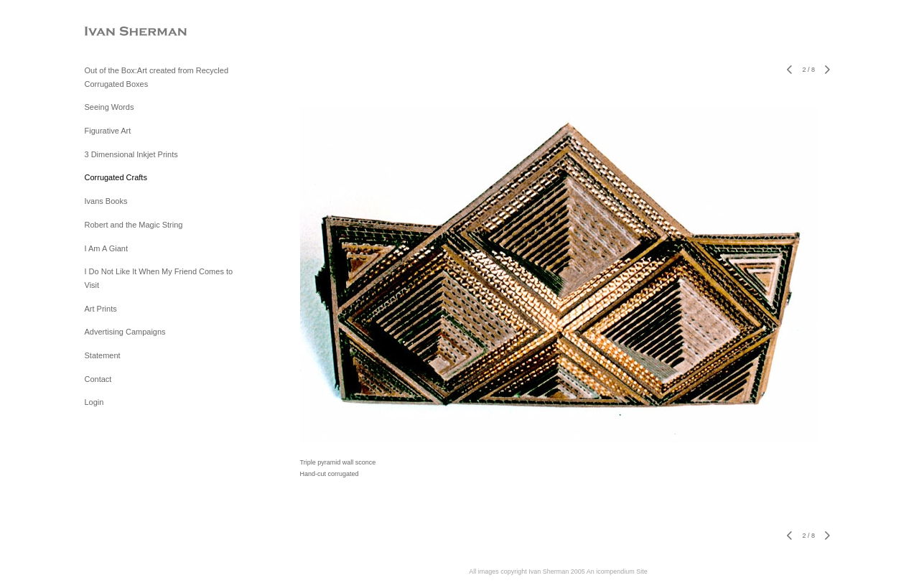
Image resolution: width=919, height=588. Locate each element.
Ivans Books (106, 201)
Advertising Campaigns (125, 332)
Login (94, 402)
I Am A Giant (107, 248)
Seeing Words (109, 107)
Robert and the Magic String (134, 225)
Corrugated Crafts (116, 177)
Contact (98, 379)
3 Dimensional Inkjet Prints (131, 154)
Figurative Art (108, 131)
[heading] (121, 32)
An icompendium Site (617, 571)
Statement (103, 355)
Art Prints (101, 309)
